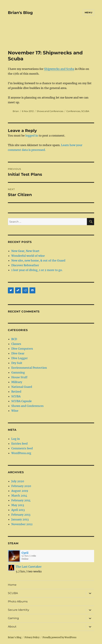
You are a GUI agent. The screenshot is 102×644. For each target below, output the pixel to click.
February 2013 (21, 515)
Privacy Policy (32, 637)
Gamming (18, 372)
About (12, 627)
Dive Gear (18, 353)
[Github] (32, 290)
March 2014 (19, 496)
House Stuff (19, 377)
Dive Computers (22, 349)
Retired (16, 392)
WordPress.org (21, 453)
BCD (14, 339)
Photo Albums (18, 601)
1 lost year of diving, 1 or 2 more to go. (37, 270)
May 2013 (18, 505)
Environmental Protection (29, 368)
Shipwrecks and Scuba (59, 69)
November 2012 (22, 524)
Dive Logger (19, 358)
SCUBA (85, 111)
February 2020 (21, 486)
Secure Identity (19, 610)
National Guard (22, 387)
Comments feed (22, 448)
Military (17, 382)
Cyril (25, 553)
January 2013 (20, 519)
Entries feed (19, 444)
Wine (15, 411)
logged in (32, 136)
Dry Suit (17, 363)
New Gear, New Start (25, 251)
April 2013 (18, 510)
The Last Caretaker (29, 567)
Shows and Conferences (50, 111)
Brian (16, 111)
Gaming (13, 618)
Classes (16, 344)
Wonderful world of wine (28, 256)
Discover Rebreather (25, 265)
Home (12, 585)
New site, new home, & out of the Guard (38, 260)
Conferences (73, 111)
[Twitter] (11, 290)
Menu (88, 12)
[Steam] (18, 290)
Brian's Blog (20, 13)
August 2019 (20, 491)
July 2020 (18, 481)
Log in (16, 439)
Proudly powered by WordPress (59, 637)
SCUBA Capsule (22, 401)
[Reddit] (25, 290)
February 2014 (21, 500)
